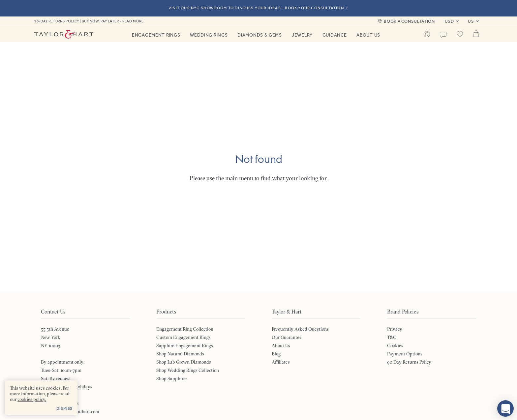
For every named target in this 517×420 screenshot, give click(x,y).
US (471, 21)
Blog (276, 354)
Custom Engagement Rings (183, 337)
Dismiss (64, 408)
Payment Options (405, 354)
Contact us (443, 35)
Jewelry (302, 35)
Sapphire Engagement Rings (185, 345)
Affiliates (281, 362)
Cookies (395, 345)
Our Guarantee (287, 337)
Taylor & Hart (64, 34)
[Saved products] (460, 34)
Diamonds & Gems (260, 35)
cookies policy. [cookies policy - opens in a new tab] (32, 399)
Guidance (335, 35)
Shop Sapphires (172, 378)
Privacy (395, 329)
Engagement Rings (156, 35)
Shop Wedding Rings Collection (188, 370)
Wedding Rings (209, 35)
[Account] (427, 34)
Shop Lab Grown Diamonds (184, 362)
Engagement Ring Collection (185, 329)
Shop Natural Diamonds (180, 354)
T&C (392, 337)
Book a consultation (409, 21)
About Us (368, 35)
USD (449, 21)
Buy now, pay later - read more (113, 21)
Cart (476, 34)
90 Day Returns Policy (409, 362)
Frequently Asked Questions (300, 329)
